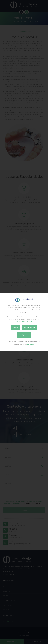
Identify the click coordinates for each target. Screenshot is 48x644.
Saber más (31, 344)
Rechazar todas (30, 327)
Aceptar (15, 327)
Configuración (24, 335)
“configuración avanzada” (24, 321)
